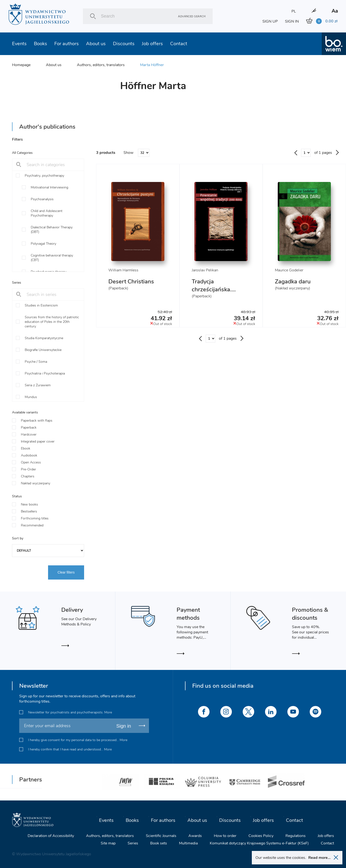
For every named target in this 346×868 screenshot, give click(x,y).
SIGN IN (292, 21)
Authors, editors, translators (101, 65)
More (108, 712)
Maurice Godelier (289, 270)
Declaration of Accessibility (51, 836)
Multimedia (188, 843)
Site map (108, 843)
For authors (67, 44)
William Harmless (123, 270)
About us (96, 44)
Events (19, 44)
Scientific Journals (161, 836)
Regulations (296, 836)
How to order (225, 836)
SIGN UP (270, 21)
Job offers (152, 44)
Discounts (124, 44)
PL (294, 11)
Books (40, 44)
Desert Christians (131, 281)
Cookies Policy (261, 836)
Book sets (159, 843)
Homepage (21, 65)
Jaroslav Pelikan (205, 270)
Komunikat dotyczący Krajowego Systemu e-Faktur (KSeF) (259, 843)
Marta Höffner (152, 65)
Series (133, 843)
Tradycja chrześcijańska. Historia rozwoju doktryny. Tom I (213, 293)
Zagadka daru (293, 281)
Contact (179, 44)
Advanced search (192, 16)
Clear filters (66, 572)
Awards (195, 836)
